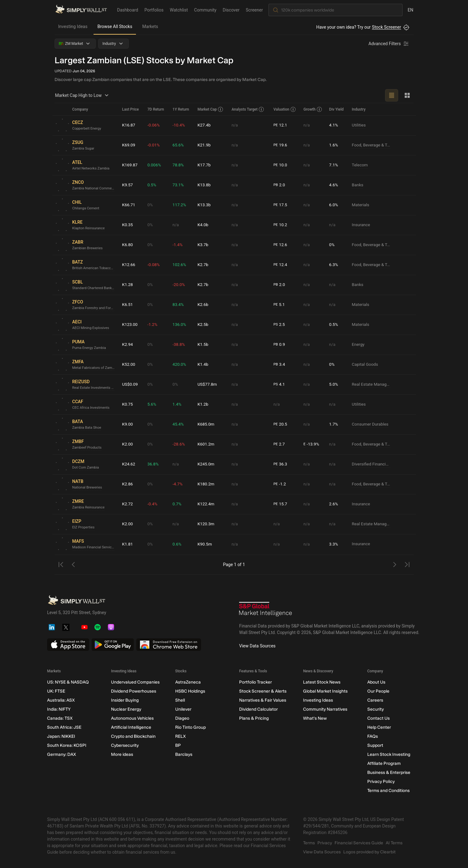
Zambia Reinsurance (89, 508)
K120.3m (206, 524)
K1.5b (203, 345)
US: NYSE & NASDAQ (68, 682)
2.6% (334, 504)
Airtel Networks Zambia (92, 169)
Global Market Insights (325, 691)
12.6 (281, 245)
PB (276, 185)
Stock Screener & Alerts (263, 691)
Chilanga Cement (87, 208)
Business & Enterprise (388, 773)
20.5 (281, 424)
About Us (376, 682)
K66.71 (129, 205)
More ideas (122, 754)
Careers (375, 700)
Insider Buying (125, 700)
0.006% (154, 165)
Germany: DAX (62, 754)
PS (276, 325)
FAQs (372, 736)
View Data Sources (257, 646)
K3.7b (203, 245)
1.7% (334, 424)
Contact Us (378, 718)
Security (375, 709)
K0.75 (128, 404)
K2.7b (203, 265)
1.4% (177, 404)
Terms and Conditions (388, 791)
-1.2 (280, 484)
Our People (378, 691)
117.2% (179, 205)
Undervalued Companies (135, 682)
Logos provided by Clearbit (369, 852)
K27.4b (204, 125)
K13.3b (204, 205)
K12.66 (129, 265)
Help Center (379, 727)
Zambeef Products (88, 448)
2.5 (279, 325)
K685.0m (206, 424)
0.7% (177, 504)
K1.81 (128, 544)
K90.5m (205, 544)
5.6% (152, 404)
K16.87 (129, 125)
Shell (180, 700)
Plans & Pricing (254, 718)
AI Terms (394, 843)
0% (150, 205)
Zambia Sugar (84, 149)
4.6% (334, 185)
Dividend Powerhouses (134, 691)
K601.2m (206, 444)
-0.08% (154, 265)
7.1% (334, 165)
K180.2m (206, 484)
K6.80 (128, 245)
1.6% (334, 145)
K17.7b (204, 165)
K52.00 (129, 365)
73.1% (178, 185)
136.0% (179, 325)
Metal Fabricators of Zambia (95, 368)
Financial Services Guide (359, 843)
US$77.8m (207, 384)
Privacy (325, 843)
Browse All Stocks (115, 26)
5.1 (279, 305)
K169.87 (130, 165)
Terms (309, 843)
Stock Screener (387, 27)
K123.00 (130, 325)
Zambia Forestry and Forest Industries (95, 308)
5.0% (334, 384)
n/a (235, 125)
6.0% (334, 205)
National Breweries (88, 488)
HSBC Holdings (190, 691)
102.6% (179, 265)
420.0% (179, 365)
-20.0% (179, 285)
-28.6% (179, 444)
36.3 (281, 464)
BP (178, 745)
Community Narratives (325, 709)
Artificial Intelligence (131, 727)
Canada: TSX (60, 718)
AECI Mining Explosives (92, 328)
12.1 (281, 125)
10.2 (281, 225)
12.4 (281, 265)
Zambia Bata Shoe (88, 428)
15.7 (281, 504)
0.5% (152, 185)
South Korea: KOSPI (67, 745)
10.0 (281, 165)
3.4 (279, 365)
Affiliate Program (384, 763)
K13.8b (204, 185)
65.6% (178, 145)
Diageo (182, 718)
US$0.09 (130, 384)
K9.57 (128, 185)
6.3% (334, 265)
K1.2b (203, 404)
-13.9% (311, 444)
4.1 (279, 385)
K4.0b (203, 225)
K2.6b (203, 305)
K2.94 (128, 345)
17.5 (281, 205)
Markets (150, 26)
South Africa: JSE (64, 727)
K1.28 (128, 285)
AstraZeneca (188, 682)
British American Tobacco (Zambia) (95, 268)
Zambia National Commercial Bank (95, 188)
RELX (180, 736)
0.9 (279, 345)
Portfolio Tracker (255, 682)
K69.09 (129, 145)
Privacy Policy (381, 782)
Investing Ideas (73, 26)
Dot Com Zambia (86, 468)
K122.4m (206, 504)
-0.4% (153, 504)
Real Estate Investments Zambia (95, 388)
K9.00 (128, 424)
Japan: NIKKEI (61, 736)
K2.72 (128, 504)
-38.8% (179, 345)
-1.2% (153, 325)
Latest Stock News (322, 682)
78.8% (178, 165)
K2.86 (128, 484)
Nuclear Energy (126, 709)
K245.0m (206, 464)
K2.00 (128, 444)
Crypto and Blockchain (133, 736)
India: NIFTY (59, 709)
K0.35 (128, 225)
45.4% (178, 424)
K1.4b (203, 365)
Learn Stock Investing (388, 754)
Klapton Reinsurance (89, 228)
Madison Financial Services (95, 547)
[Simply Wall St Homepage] (81, 10)
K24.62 (129, 464)
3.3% (334, 544)
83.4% (178, 305)
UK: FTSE (56, 691)
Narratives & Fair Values (262, 700)
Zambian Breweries (88, 248)
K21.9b (204, 145)
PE (276, 125)
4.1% (334, 125)
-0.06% (154, 125)
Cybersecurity (125, 745)
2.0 (279, 185)
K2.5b (203, 325)
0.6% (177, 544)
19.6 (281, 145)
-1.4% (178, 245)
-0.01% (154, 145)
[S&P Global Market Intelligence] (266, 610)
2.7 (279, 444)
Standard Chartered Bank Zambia (95, 288)
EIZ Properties (84, 527)
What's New (315, 718)
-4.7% (178, 484)
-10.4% (179, 125)
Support (375, 745)
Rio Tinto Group (190, 727)
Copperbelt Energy (88, 129)
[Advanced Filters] (389, 44)
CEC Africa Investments (92, 408)
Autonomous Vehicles (132, 718)
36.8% (153, 464)
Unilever (183, 709)
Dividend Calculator (258, 709)
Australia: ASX (61, 700)
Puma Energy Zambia (90, 348)
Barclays (183, 754)
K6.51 (128, 305)
